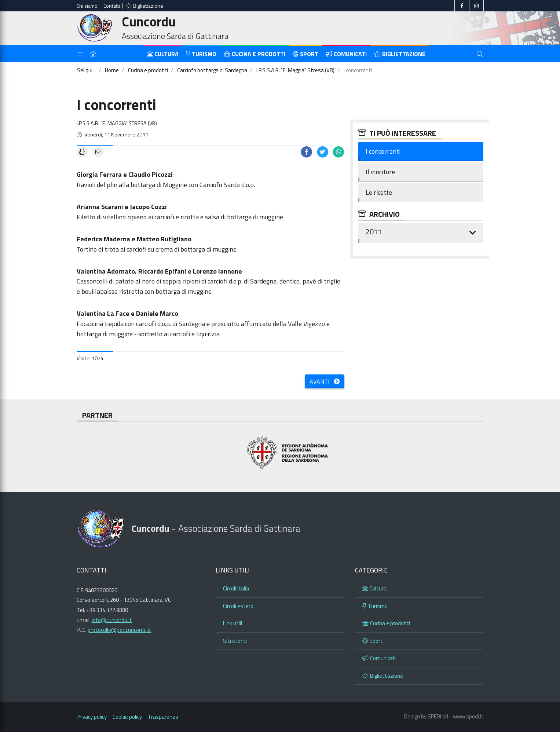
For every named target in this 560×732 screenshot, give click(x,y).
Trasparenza (163, 717)
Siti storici (235, 641)
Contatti (112, 6)
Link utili (233, 623)
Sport (305, 54)
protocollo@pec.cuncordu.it (120, 630)
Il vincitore (380, 172)
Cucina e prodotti (255, 54)
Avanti (325, 381)
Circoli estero (238, 606)
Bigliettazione (144, 6)
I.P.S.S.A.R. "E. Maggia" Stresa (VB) (117, 123)
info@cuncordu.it (112, 620)
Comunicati (346, 54)
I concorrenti (383, 151)
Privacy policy (92, 717)
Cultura (163, 54)
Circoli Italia (236, 588)
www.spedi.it (468, 716)
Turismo (201, 54)
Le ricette (379, 192)
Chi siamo (87, 6)
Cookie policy (127, 717)
